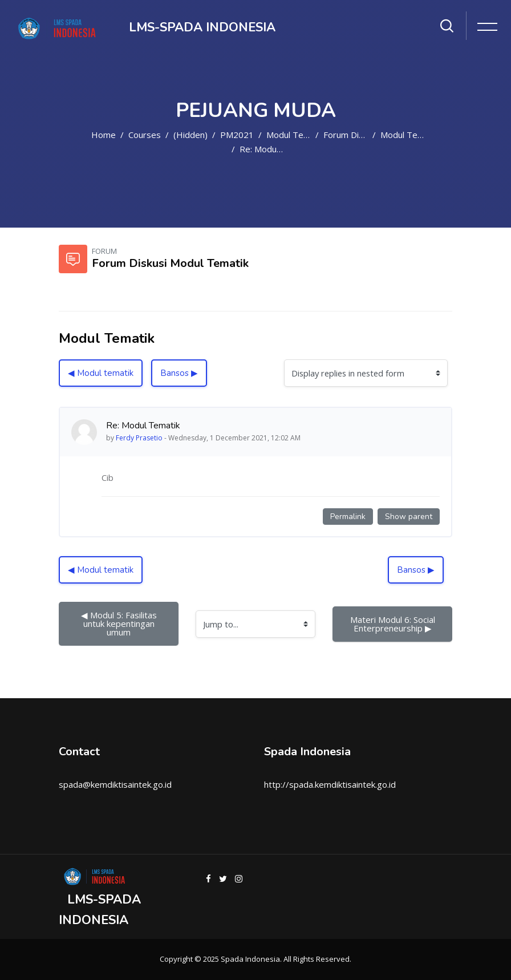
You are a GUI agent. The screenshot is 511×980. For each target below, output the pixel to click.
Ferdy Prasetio (139, 438)
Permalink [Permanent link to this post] (348, 517)
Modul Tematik (295, 135)
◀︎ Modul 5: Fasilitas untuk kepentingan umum (120, 623)
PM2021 (237, 135)
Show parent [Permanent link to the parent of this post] (409, 517)
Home (104, 135)
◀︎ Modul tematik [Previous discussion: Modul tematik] (101, 373)
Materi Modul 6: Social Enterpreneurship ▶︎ (394, 624)
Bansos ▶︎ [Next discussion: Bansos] (179, 373)
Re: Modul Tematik (276, 149)
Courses (145, 135)
